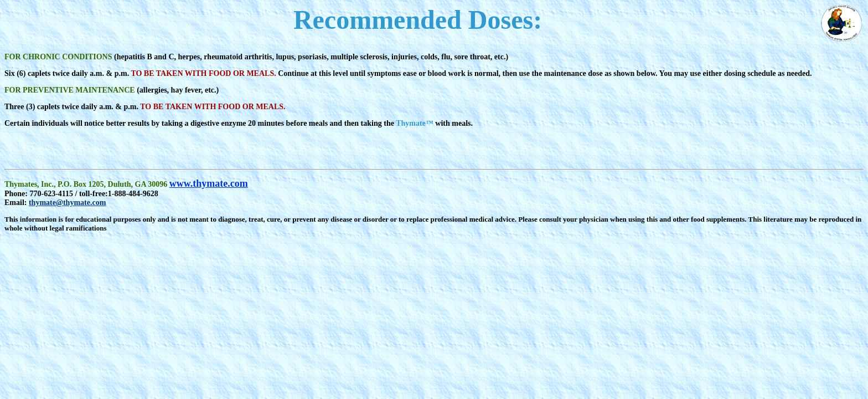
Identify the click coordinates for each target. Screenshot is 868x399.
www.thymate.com (209, 183)
